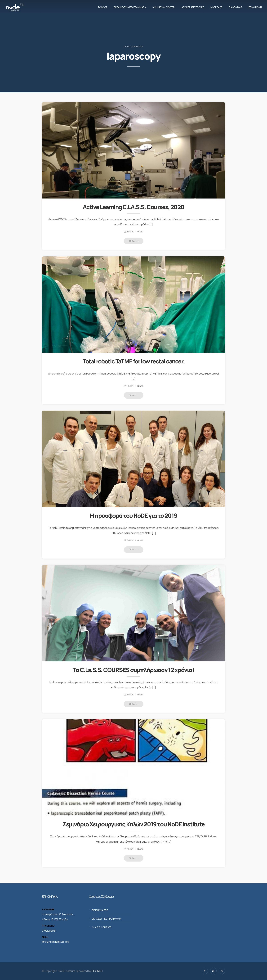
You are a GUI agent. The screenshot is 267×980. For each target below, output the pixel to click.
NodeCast (216, 7)
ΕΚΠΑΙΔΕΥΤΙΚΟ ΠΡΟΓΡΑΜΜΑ (107, 919)
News (140, 232)
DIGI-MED (97, 971)
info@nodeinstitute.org (56, 942)
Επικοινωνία (255, 7)
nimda (130, 232)
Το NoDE (103, 7)
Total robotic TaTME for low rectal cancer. (133, 361)
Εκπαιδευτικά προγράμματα (130, 7)
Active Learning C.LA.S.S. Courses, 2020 (134, 207)
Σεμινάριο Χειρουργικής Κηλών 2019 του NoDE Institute (134, 824)
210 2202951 (49, 931)
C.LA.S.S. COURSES (102, 927)
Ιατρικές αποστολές (193, 7)
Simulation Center (163, 7)
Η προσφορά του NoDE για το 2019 (133, 516)
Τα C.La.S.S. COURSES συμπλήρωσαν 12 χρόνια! (133, 670)
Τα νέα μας (236, 7)
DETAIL (134, 241)
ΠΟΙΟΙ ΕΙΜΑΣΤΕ (100, 910)
